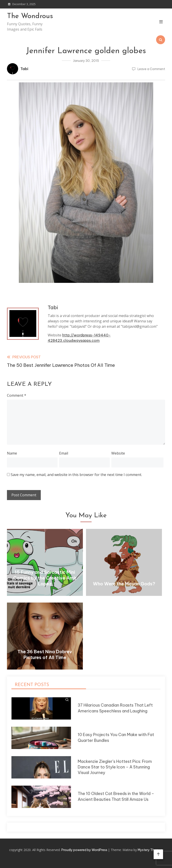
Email (64, 453)
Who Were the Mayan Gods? (124, 584)
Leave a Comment (151, 69)
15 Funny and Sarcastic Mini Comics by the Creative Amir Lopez (45, 578)
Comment (17, 395)
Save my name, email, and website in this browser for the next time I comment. (76, 475)
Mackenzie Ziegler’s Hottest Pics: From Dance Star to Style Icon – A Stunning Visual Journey (115, 767)
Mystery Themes (150, 850)
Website (118, 453)
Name (12, 453)
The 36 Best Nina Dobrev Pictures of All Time (45, 654)
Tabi (24, 69)
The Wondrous (30, 16)
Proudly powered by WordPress (85, 850)
